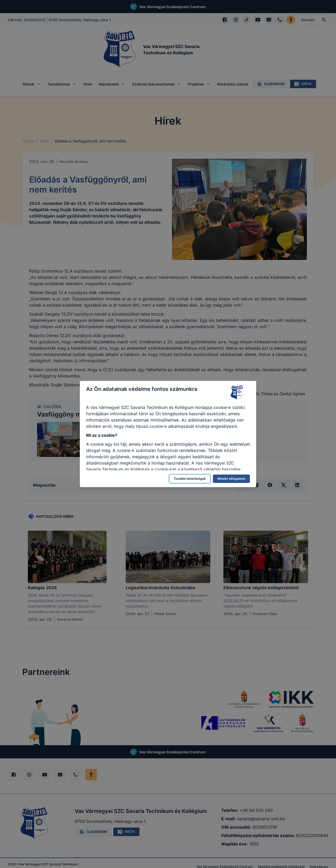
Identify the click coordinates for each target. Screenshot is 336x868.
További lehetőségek (190, 479)
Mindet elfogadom (231, 479)
